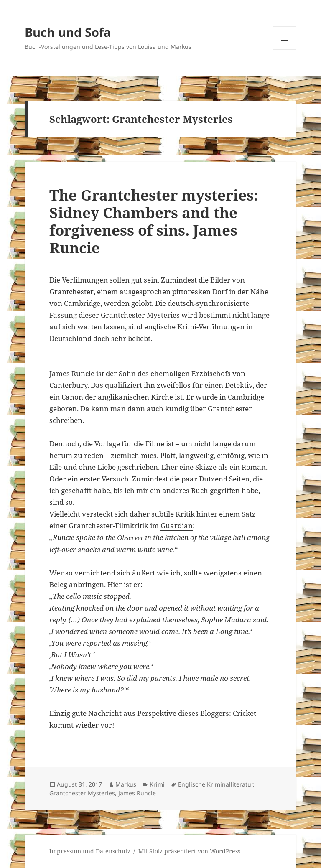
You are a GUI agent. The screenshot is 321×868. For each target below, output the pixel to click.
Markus (126, 784)
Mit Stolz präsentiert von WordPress (189, 851)
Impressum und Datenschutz (90, 851)
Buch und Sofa (68, 32)
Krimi (157, 784)
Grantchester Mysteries (82, 793)
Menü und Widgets (285, 50)
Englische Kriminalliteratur (215, 784)
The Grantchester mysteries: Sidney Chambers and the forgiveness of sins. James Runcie (154, 221)
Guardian (177, 526)
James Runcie (137, 793)
